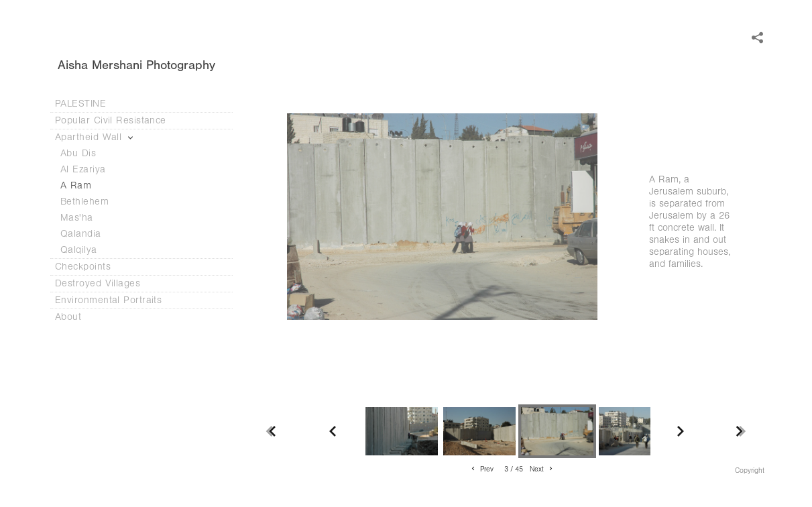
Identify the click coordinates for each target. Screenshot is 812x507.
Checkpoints (90, 267)
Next (542, 469)
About (75, 317)
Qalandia (81, 234)
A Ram (76, 185)
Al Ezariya (83, 169)
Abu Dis (78, 153)
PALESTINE (80, 104)
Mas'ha (77, 218)
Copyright (750, 471)
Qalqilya (79, 250)
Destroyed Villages (105, 283)
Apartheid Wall (95, 137)
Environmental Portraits (108, 300)
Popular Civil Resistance (117, 120)
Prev (481, 469)
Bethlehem (84, 202)
